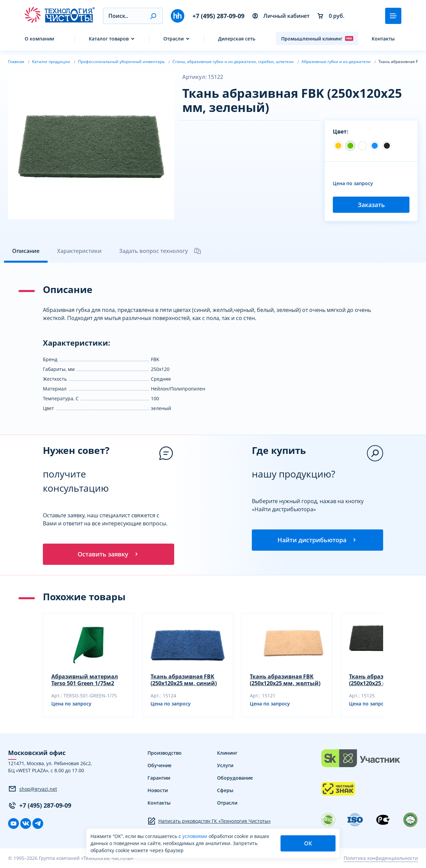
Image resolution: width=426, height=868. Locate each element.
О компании (39, 39)
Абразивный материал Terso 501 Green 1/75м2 (85, 680)
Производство (165, 753)
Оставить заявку (108, 554)
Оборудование (235, 778)
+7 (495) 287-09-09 (218, 16)
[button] (153, 16)
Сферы (225, 791)
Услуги (225, 766)
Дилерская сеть (237, 39)
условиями (195, 836)
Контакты (383, 39)
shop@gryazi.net (33, 789)
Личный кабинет (281, 16)
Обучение (159, 766)
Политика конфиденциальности (381, 859)
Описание (26, 251)
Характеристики (79, 251)
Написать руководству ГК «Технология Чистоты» (209, 821)
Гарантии (159, 778)
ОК (308, 843)
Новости (158, 791)
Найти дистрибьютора (317, 540)
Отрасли (174, 39)
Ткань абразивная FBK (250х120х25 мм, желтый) (285, 680)
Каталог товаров (109, 39)
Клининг (227, 753)
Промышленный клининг (317, 38)
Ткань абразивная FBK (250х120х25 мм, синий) (184, 680)
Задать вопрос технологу (160, 251)
